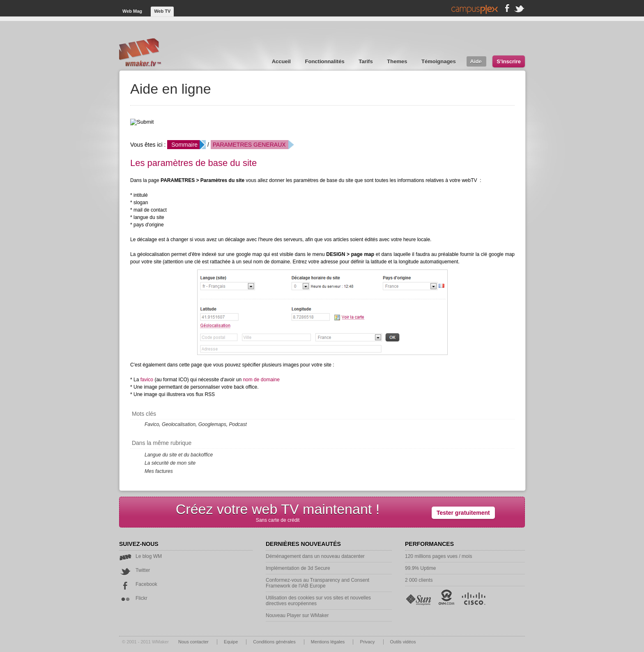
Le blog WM (140, 556)
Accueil (282, 61)
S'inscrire (509, 61)
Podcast (238, 424)
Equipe (231, 642)
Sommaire (184, 145)
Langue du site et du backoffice (179, 455)
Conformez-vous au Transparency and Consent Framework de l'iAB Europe (317, 583)
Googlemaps (212, 424)
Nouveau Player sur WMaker (297, 615)
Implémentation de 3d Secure (298, 568)
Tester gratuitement (463, 513)
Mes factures (159, 471)
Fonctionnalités (326, 61)
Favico (152, 424)
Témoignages (439, 61)
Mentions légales (329, 642)
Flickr (133, 598)
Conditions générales (275, 642)
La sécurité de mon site (170, 463)
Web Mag (133, 11)
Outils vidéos (403, 642)
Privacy (368, 642)
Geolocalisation (179, 424)
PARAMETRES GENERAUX (249, 145)
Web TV (162, 11)
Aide (476, 61)
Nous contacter (194, 642)
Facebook (138, 584)
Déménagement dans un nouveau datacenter (315, 556)
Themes (398, 61)
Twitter (135, 570)
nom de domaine (261, 380)
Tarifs (366, 61)
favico (147, 380)
